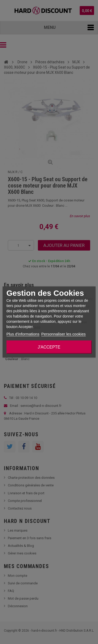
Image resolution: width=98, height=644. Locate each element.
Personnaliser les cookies (64, 334)
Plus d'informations (23, 334)
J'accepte (49, 347)
